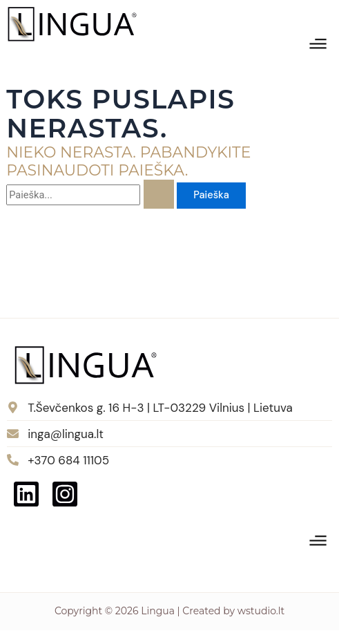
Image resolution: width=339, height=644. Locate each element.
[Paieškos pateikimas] (159, 194)
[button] (318, 46)
